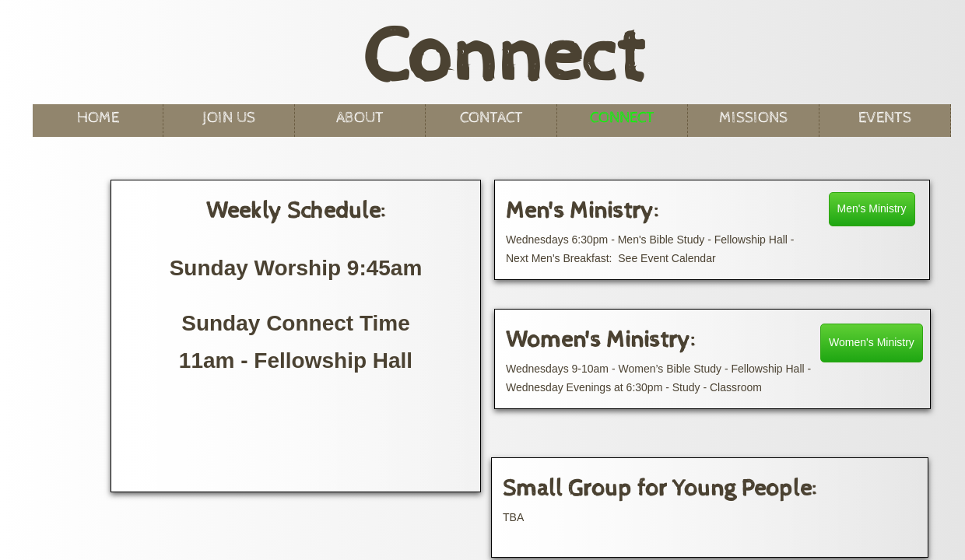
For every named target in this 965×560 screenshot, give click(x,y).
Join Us (229, 118)
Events (885, 118)
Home (98, 118)
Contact (491, 118)
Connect (622, 118)
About (360, 118)
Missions (753, 118)
